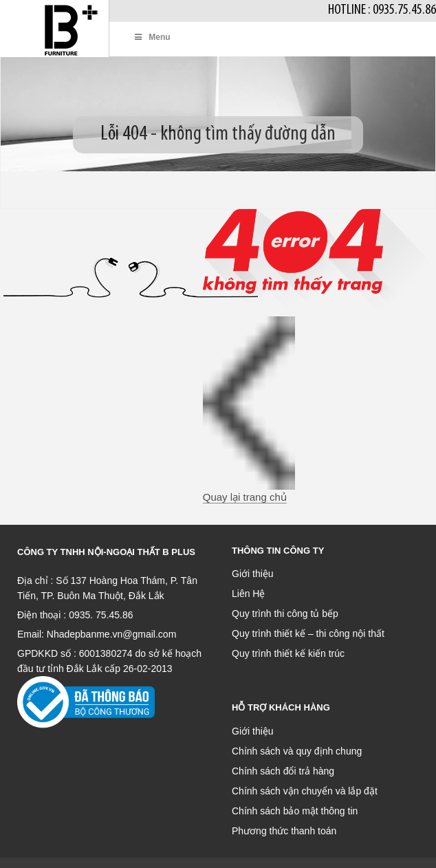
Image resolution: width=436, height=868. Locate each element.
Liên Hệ (248, 594)
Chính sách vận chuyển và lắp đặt (305, 791)
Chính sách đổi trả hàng (283, 771)
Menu (152, 37)
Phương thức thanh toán (284, 831)
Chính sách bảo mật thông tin (295, 811)
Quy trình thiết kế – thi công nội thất (308, 633)
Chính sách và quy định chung (297, 751)
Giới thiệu (253, 574)
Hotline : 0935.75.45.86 (382, 10)
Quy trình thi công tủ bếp (285, 614)
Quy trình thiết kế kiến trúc (288, 653)
